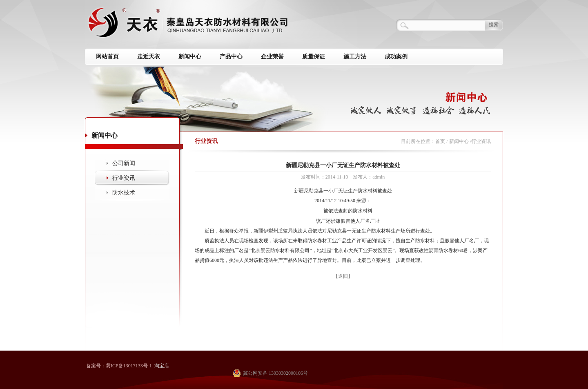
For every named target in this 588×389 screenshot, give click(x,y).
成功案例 (396, 57)
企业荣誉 (272, 57)
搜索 (494, 25)
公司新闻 (124, 163)
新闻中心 (190, 57)
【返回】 (343, 276)
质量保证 (314, 57)
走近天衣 (149, 57)
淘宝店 (162, 366)
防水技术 (124, 193)
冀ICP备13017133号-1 (129, 366)
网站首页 (107, 57)
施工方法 (355, 57)
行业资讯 (124, 178)
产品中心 (231, 57)
